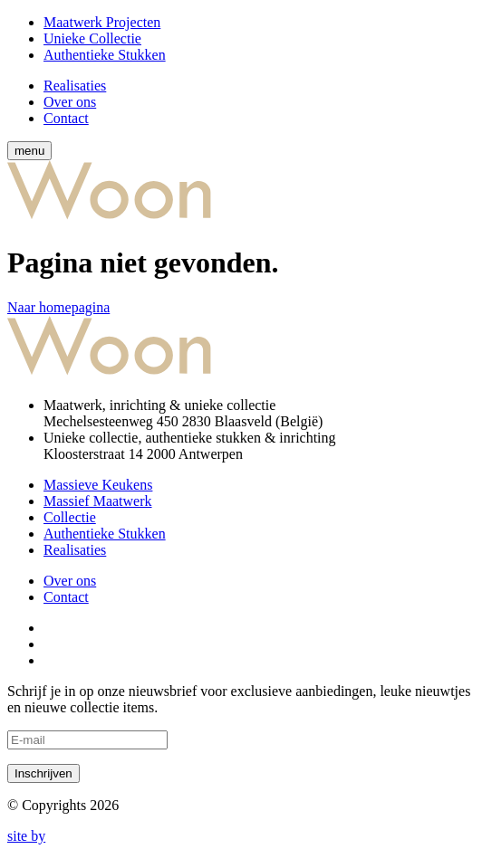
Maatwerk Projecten (102, 22)
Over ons (70, 102)
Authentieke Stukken (105, 55)
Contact (66, 118)
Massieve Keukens (98, 485)
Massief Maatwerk (98, 501)
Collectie (70, 517)
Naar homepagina (58, 307)
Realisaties (75, 86)
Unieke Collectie (92, 38)
